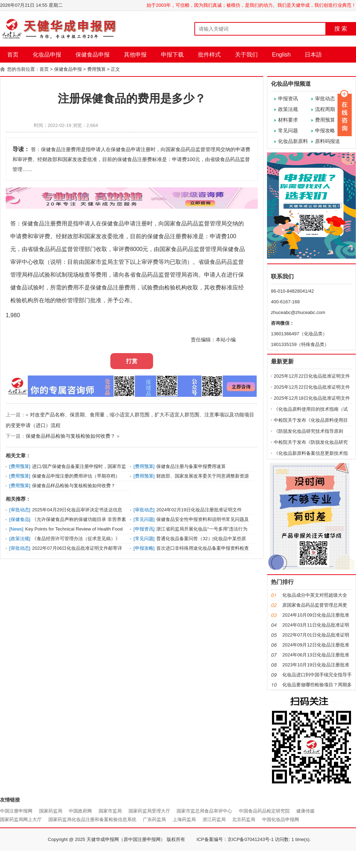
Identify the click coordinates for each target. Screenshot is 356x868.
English (281, 55)
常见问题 (288, 131)
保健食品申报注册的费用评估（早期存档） (76, 476)
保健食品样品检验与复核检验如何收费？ (70, 436)
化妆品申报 (47, 55)
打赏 (132, 361)
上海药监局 (184, 819)
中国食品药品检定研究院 (264, 811)
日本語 (313, 55)
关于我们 (246, 55)
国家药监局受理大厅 (149, 811)
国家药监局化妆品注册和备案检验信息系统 (92, 819)
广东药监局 (154, 819)
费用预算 (96, 69)
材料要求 (288, 120)
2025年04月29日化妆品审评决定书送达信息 (77, 510)
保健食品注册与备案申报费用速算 (191, 466)
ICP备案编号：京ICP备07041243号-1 (235, 839)
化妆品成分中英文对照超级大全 (315, 595)
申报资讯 (288, 98)
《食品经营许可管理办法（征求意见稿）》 (76, 539)
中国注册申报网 (16, 811)
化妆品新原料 (293, 141)
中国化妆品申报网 (281, 819)
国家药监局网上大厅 (21, 819)
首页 (13, 55)
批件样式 (209, 55)
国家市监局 (110, 811)
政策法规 (288, 109)
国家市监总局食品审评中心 (204, 811)
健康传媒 (305, 811)
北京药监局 (244, 819)
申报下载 (172, 55)
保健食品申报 (93, 55)
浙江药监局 (214, 819)
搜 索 (341, 29)
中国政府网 (80, 811)
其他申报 (135, 55)
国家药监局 (51, 811)
